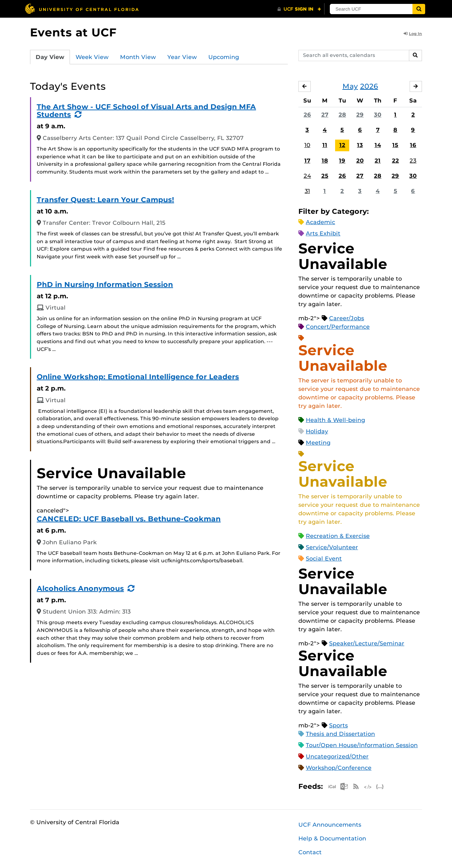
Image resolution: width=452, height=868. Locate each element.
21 (378, 161)
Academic (320, 222)
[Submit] (421, 9)
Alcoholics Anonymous (80, 588)
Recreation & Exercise (338, 536)
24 (307, 176)
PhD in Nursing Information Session (105, 285)
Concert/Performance (338, 327)
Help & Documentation (332, 838)
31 (307, 191)
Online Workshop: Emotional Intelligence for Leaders (138, 377)
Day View (50, 57)
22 (395, 161)
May (350, 86)
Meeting (318, 443)
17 (307, 161)
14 (378, 145)
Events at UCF (73, 32)
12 (342, 145)
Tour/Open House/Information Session (362, 745)
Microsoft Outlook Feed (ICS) (344, 787)
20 (360, 161)
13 (360, 145)
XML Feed (368, 787)
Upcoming (224, 57)
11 (325, 145)
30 (378, 115)
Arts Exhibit (323, 233)
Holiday (317, 431)
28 (342, 115)
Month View (138, 57)
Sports (338, 725)
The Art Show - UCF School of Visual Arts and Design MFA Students (146, 111)
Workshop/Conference (339, 768)
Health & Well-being (335, 420)
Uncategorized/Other (337, 756)
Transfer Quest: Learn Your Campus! (105, 200)
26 (307, 115)
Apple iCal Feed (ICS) (332, 787)
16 (413, 145)
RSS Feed (356, 787)
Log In (413, 34)
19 (342, 161)
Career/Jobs (347, 318)
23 (413, 161)
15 (395, 145)
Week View (92, 57)
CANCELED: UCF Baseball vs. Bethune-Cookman (129, 519)
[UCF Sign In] (299, 9)
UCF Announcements (330, 825)
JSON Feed (380, 787)
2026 (369, 86)
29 (360, 115)
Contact (310, 852)
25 (325, 176)
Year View (182, 57)
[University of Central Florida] (82, 9)
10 (307, 145)
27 (325, 115)
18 (325, 161)
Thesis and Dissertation (340, 734)
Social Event (324, 559)
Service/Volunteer (332, 547)
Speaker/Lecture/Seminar (367, 643)
